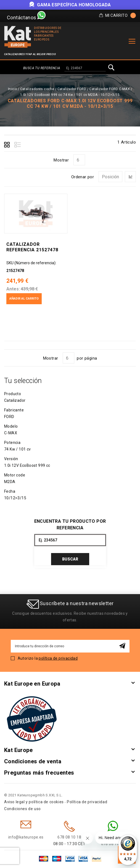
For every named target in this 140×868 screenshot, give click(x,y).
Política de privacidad (87, 802)
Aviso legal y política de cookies (34, 802)
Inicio (12, 89)
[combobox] (85, 68)
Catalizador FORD (72, 89)
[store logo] (18, 37)
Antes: (13, 289)
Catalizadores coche (37, 89)
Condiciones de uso (23, 809)
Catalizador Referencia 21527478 (32, 247)
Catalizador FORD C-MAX (109, 89)
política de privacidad (58, 658)
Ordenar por (83, 177)
